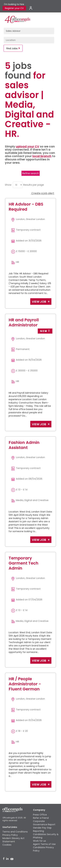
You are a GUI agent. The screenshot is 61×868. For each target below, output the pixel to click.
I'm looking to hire (14, 4)
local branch (42, 156)
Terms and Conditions (15, 832)
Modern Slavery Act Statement (13, 840)
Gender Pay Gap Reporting (42, 829)
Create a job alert (42, 193)
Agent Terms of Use (44, 844)
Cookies (7, 845)
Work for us (39, 841)
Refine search (31, 173)
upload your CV (27, 146)
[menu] (18, 185)
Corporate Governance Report (44, 823)
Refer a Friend (41, 818)
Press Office (40, 815)
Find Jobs (12, 48)
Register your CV (14, 8)
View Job (39, 302)
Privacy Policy (10, 835)
